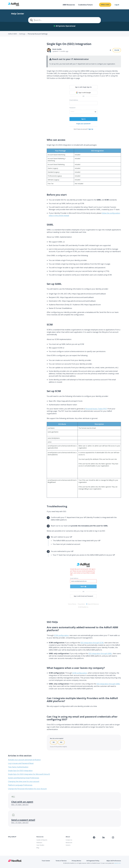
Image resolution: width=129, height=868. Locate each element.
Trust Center (46, 861)
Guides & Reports (42, 840)
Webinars (39, 843)
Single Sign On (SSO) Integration (20, 771)
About (68, 837)
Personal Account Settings (38, 34)
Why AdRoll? (12, 837)
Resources (40, 837)
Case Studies (40, 845)
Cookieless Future (85, 5)
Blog (38, 848)
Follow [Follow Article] (117, 50)
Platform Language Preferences (20, 785)
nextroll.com (117, 863)
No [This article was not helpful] (61, 742)
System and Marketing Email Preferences (24, 778)
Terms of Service (61, 861)
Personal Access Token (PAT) (96, 409)
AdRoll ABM (12, 34)
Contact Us (69, 840)
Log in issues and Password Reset (21, 763)
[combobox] (64, 20)
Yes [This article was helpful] (54, 742)
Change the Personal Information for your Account (27, 789)
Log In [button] (117, 5)
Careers (68, 845)
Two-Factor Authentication (18, 767)
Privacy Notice (76, 861)
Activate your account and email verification (24, 760)
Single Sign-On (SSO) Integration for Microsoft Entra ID (29, 774)
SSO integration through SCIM (92, 643)
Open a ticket (105, 5)
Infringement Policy (93, 861)
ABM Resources (69, 5)
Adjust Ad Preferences (114, 861)
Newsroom (69, 843)
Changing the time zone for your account (24, 781)
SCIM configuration (61, 635)
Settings (22, 34)
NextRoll (15, 861)
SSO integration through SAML (100, 653)
